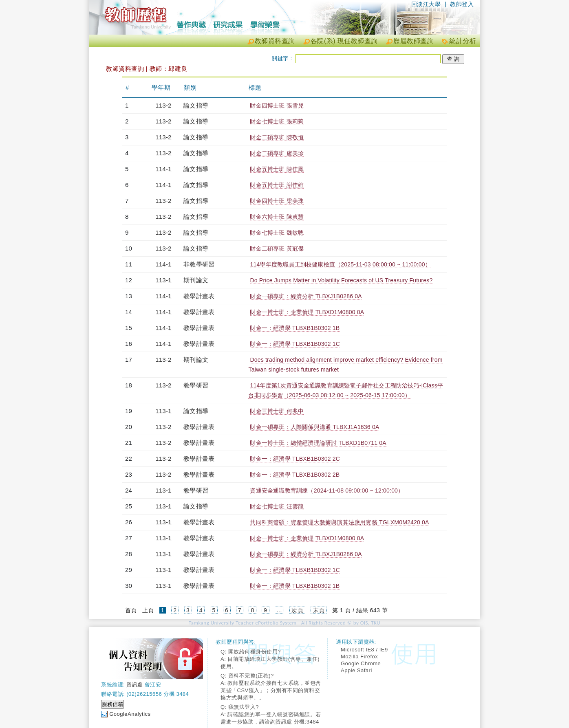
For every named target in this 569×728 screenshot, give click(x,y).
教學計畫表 (199, 296)
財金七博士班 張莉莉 (277, 121)
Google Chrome (361, 663)
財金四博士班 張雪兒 (277, 106)
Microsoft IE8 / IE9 (364, 650)
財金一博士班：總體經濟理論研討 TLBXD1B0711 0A (318, 443)
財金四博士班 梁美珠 (277, 201)
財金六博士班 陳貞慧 (277, 217)
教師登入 (462, 4)
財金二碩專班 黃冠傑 (277, 249)
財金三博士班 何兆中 (277, 411)
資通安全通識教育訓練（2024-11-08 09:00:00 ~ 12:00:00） (327, 490)
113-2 (163, 105)
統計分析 (463, 41)
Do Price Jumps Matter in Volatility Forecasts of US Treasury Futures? (341, 280)
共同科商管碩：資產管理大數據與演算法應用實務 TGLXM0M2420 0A (339, 522)
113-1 (163, 280)
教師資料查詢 (275, 41)
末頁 (319, 610)
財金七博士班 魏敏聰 (277, 233)
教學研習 (196, 385)
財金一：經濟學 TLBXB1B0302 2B (295, 475)
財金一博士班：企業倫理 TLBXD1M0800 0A (307, 312)
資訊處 (135, 685)
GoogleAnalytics (130, 714)
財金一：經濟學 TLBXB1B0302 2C (295, 459)
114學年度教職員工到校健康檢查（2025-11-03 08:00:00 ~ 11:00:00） (340, 264)
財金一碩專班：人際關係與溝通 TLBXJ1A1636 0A (314, 427)
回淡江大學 (426, 4)
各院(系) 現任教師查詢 (344, 41)
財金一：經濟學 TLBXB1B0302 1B (295, 328)
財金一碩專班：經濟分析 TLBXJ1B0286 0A (306, 296)
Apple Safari (356, 670)
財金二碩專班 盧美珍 (277, 153)
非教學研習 (199, 264)
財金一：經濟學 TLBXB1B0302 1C (295, 344)
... (279, 610)
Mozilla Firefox (359, 657)
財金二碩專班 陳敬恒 (277, 137)
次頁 (297, 610)
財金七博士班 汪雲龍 (277, 506)
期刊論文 (196, 280)
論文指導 (196, 105)
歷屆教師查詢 (414, 41)
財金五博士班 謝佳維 (277, 185)
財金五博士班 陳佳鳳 (277, 169)
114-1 (163, 169)
